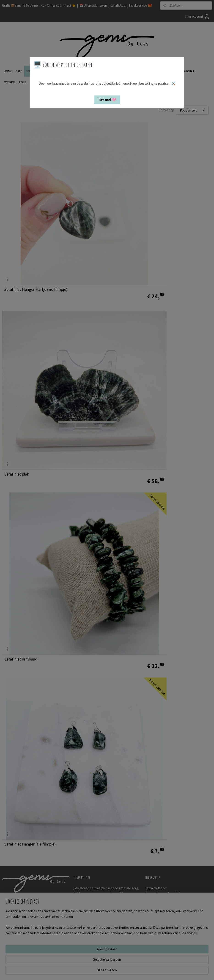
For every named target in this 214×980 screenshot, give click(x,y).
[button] (107, 100)
